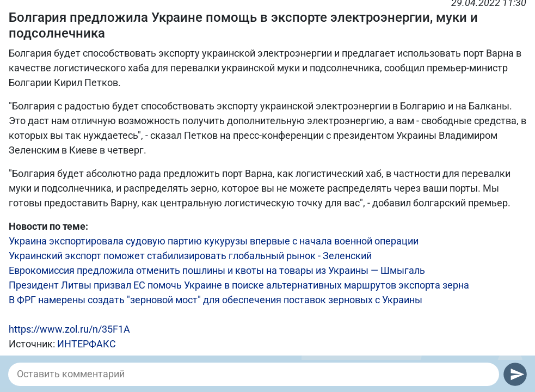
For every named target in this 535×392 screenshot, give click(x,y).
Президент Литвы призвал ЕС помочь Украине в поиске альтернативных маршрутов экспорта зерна (239, 285)
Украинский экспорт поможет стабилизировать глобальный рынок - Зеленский (190, 256)
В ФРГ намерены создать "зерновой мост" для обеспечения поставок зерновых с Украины (216, 300)
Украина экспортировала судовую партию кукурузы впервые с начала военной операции (214, 241)
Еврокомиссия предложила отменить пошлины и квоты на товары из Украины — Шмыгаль (217, 270)
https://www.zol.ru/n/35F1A (69, 329)
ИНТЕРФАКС (87, 344)
